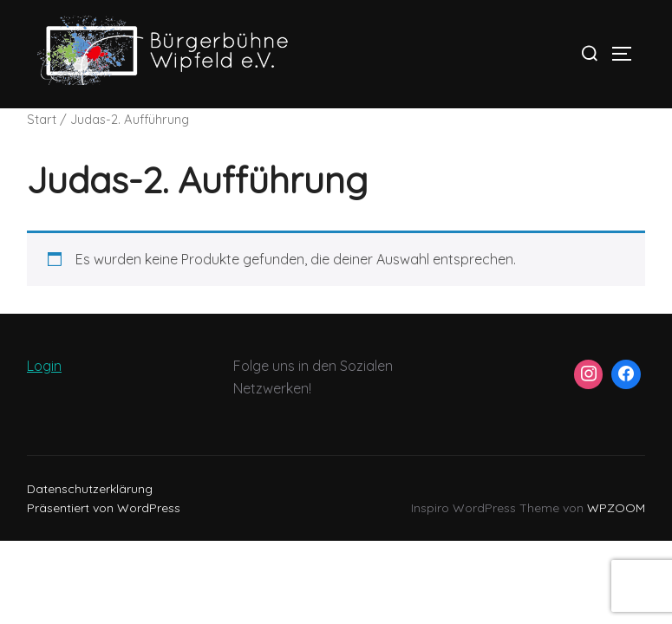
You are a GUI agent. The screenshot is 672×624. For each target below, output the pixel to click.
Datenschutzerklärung (90, 489)
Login (44, 366)
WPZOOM (616, 508)
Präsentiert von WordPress (104, 508)
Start (42, 119)
